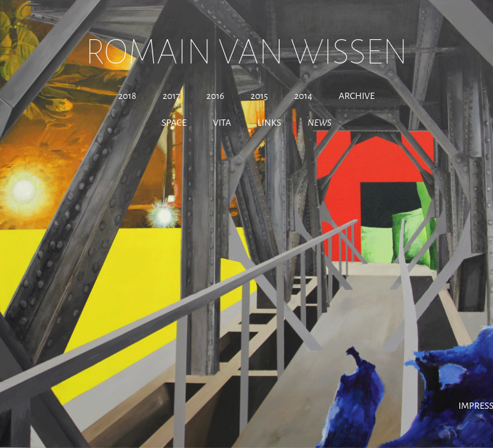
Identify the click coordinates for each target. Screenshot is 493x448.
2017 (171, 96)
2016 (215, 96)
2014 (303, 96)
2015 (259, 96)
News (319, 123)
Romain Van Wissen (247, 52)
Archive (357, 96)
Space (174, 123)
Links (270, 123)
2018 (127, 96)
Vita (222, 123)
